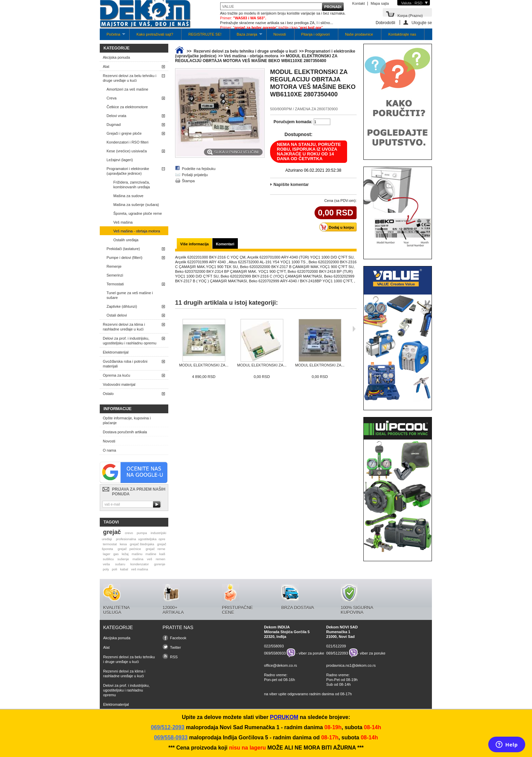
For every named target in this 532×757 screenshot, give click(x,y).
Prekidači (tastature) (123, 249)
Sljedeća (354, 329)
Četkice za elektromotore (127, 107)
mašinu (137, 554)
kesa (123, 544)
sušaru (120, 564)
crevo (129, 533)
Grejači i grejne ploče (124, 133)
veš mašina (139, 569)
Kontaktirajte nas (402, 34)
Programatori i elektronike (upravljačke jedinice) (128, 171)
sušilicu (108, 559)
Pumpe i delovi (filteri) (125, 258)
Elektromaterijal (116, 352)
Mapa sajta (380, 3)
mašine (151, 554)
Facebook (178, 638)
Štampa (188, 181)
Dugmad (114, 125)
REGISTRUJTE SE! (205, 34)
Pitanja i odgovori (316, 34)
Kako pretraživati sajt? (155, 34)
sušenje (123, 559)
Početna (112, 36)
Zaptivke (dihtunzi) (122, 306)
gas (116, 554)
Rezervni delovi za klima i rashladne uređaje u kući (124, 327)
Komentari (225, 244)
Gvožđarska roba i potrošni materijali (125, 364)
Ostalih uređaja (126, 240)
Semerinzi (115, 275)
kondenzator (139, 564)
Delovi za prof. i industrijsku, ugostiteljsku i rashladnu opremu (130, 341)
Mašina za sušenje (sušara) (136, 205)
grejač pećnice (129, 549)
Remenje (114, 266)
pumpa (142, 533)
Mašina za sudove (128, 196)
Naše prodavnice (359, 34)
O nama (109, 450)
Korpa (410, 15)
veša (106, 564)
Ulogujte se (422, 23)
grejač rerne (155, 549)
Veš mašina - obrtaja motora (137, 231)
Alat (106, 67)
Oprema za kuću (117, 375)
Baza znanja (246, 36)
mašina (138, 559)
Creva (111, 98)
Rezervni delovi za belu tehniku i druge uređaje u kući (130, 78)
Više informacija (194, 244)
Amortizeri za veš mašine (127, 89)
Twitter (175, 647)
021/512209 (336, 646)
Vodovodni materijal (119, 384)
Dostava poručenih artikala (125, 432)
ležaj (125, 554)
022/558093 (274, 646)
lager (107, 554)
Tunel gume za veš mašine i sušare (130, 295)
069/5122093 (337, 653)
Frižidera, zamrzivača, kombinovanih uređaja (132, 185)
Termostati (115, 284)
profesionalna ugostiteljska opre (141, 539)
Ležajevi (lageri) (120, 160)
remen (160, 559)
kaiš (162, 554)
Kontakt (358, 3)
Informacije (118, 409)
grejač (112, 532)
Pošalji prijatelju (195, 175)
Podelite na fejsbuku (199, 169)
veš (149, 559)
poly (106, 569)
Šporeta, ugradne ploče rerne (138, 213)
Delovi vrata (116, 116)
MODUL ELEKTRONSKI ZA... (204, 365)
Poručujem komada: (293, 122)
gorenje (160, 564)
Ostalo (108, 394)
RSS (174, 657)
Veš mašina (123, 222)
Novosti (280, 34)
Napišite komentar (291, 185)
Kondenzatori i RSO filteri (128, 142)
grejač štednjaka (142, 544)
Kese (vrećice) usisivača (127, 151)
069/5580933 (275, 653)
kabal (124, 569)
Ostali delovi (117, 315)
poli (115, 569)
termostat (110, 544)
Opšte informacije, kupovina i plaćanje (127, 420)
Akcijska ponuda (116, 57)
